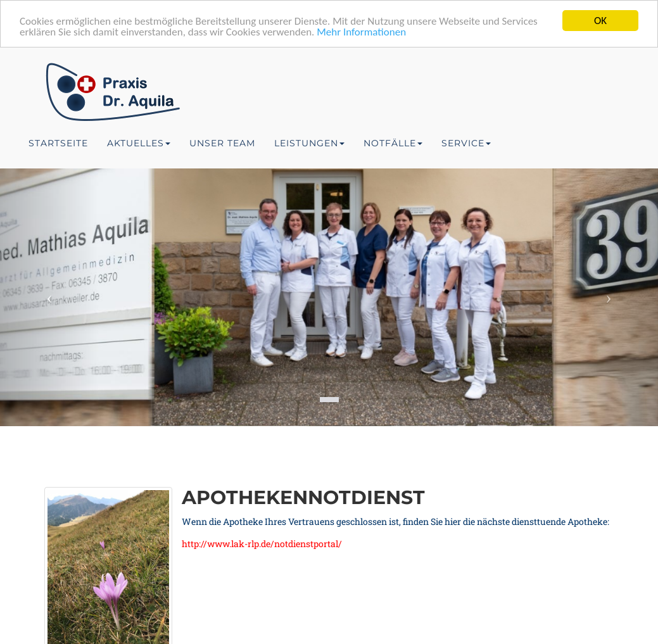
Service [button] (466, 143)
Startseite (58, 143)
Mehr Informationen (361, 32)
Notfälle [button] (393, 143)
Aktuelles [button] (139, 143)
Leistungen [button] (309, 143)
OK (600, 21)
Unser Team (222, 143)
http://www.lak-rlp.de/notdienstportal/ (262, 544)
